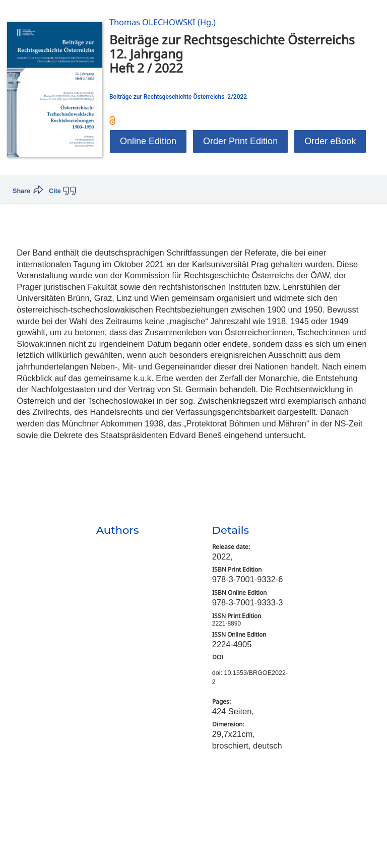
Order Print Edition (240, 141)
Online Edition (148, 141)
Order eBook (330, 141)
